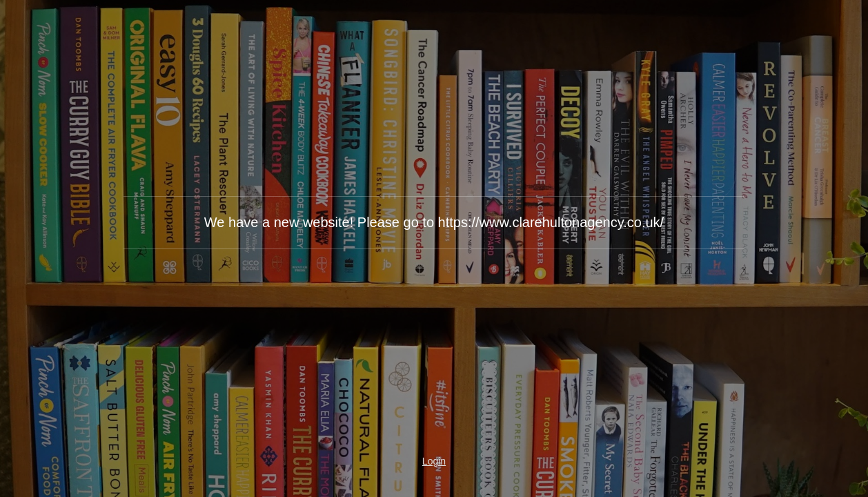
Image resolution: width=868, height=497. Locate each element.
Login (434, 461)
